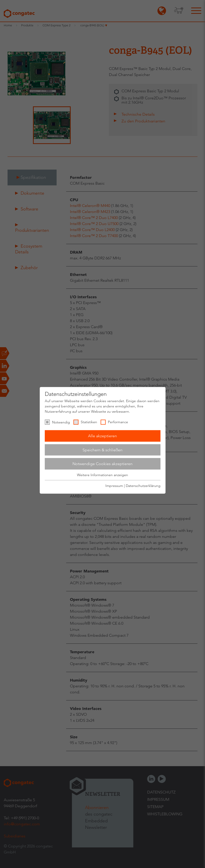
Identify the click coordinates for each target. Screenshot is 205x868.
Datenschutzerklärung (143, 486)
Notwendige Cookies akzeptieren (102, 464)
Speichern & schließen (102, 450)
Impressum (114, 486)
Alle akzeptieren (102, 436)
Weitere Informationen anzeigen (102, 475)
